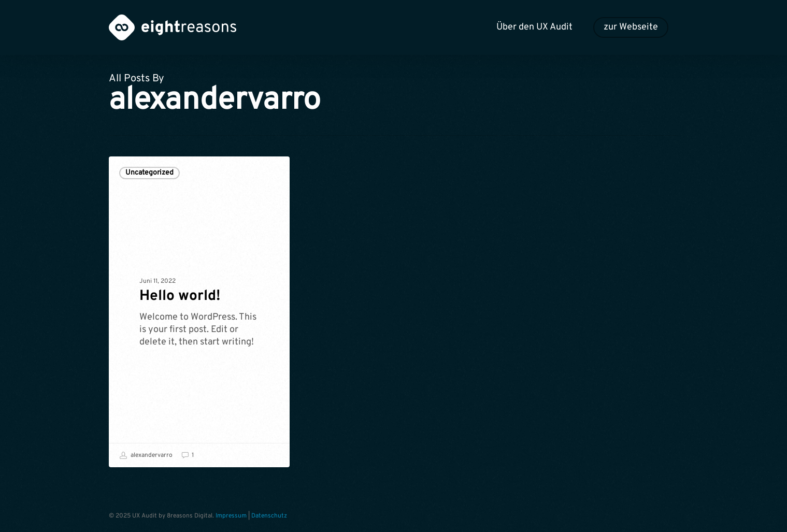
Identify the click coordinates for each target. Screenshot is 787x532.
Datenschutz (269, 516)
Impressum (231, 516)
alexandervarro (146, 455)
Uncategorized (149, 173)
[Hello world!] (199, 312)
